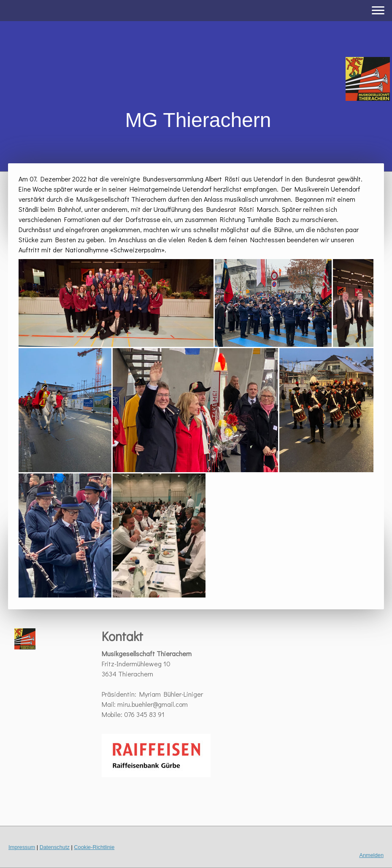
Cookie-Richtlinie (94, 847)
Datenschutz (55, 847)
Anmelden (371, 855)
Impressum (22, 847)
